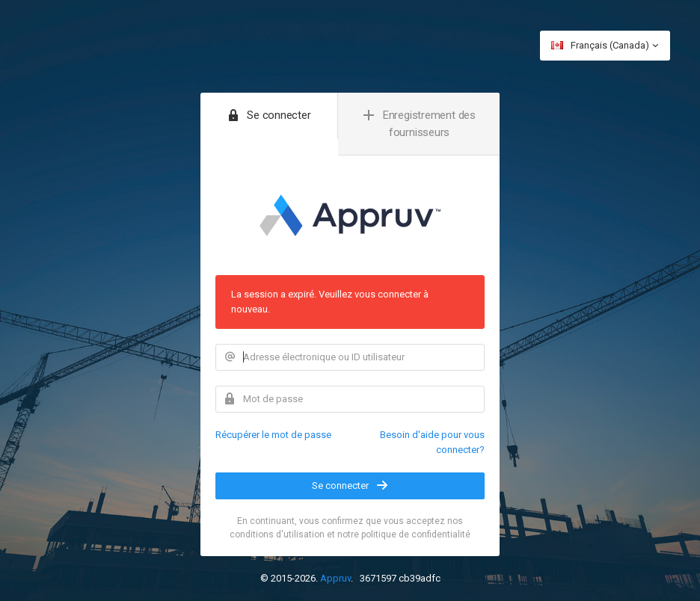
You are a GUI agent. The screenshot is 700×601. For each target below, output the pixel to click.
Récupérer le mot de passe (273, 435)
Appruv (335, 578)
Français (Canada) (605, 46)
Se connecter (350, 485)
